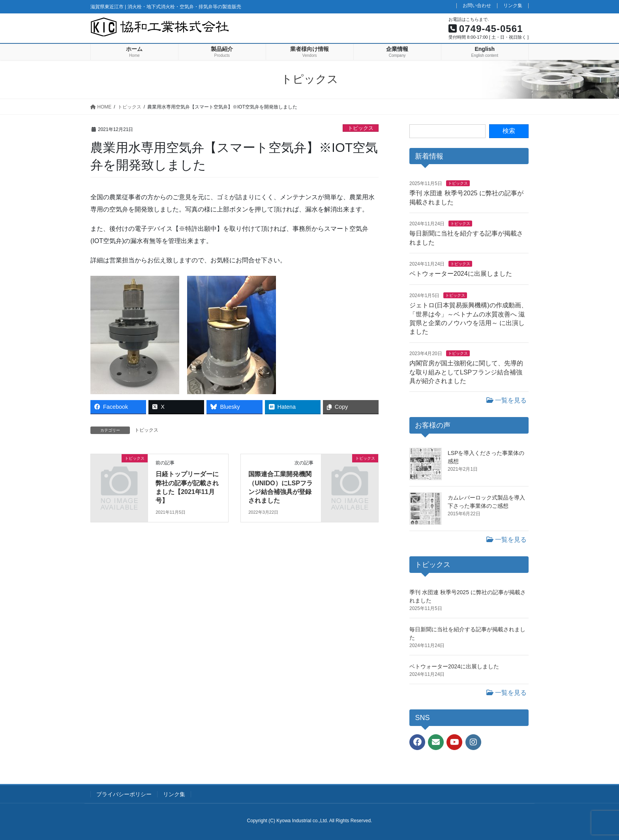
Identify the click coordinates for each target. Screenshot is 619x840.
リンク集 (513, 6)
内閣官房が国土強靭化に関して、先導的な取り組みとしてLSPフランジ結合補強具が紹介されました (466, 372)
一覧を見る (506, 400)
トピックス (361, 128)
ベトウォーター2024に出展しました (461, 274)
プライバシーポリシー (124, 794)
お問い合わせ (477, 6)
